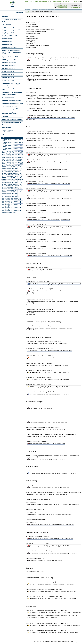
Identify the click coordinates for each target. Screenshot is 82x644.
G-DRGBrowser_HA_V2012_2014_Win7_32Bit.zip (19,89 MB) (45, 351)
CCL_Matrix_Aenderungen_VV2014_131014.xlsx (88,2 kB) (44, 394)
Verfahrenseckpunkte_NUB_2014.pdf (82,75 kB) (41, 444)
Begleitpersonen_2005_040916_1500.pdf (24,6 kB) (42, 459)
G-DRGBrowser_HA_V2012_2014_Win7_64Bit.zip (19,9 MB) (45, 358)
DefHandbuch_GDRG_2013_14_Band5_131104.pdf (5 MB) (44, 220)
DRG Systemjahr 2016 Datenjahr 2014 (12, 176)
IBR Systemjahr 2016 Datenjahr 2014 (12, 208)
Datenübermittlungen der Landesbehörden (9, 131)
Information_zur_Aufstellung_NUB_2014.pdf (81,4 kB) (43, 422)
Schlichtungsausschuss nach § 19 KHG (11, 123)
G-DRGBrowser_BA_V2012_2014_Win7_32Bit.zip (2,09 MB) (45, 365)
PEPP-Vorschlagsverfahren (9, 106)
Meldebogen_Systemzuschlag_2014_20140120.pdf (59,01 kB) (45, 515)
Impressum (54, 2)
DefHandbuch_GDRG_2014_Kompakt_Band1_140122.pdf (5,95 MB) (47, 133)
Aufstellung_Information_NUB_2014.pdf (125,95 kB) (42, 429)
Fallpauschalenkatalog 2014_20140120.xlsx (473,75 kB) (42, 102)
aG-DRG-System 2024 (8, 77)
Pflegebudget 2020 (7, 45)
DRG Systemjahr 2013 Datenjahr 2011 (12, 181)
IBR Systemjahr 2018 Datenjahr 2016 (12, 204)
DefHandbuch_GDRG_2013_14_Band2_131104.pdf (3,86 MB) (45, 198)
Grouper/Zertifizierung (33, 26)
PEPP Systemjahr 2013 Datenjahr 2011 (12, 165)
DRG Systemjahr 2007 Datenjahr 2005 (12, 190)
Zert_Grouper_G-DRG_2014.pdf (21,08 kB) (40, 270)
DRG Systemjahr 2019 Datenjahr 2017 (12, 172)
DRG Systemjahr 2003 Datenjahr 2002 (12, 197)
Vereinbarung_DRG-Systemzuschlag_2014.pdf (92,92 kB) (44, 487)
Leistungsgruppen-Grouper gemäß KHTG (11, 20)
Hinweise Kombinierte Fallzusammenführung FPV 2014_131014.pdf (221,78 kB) (50, 79)
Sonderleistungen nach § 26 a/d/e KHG (12, 103)
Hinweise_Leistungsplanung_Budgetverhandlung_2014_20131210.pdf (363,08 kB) (50, 328)
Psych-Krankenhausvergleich (10, 57)
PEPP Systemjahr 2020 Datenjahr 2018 (12, 154)
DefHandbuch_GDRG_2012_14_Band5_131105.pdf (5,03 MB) (45, 256)
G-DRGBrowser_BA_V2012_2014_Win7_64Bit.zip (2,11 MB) (45, 372)
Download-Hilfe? (55, 60)
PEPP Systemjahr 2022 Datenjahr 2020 (12, 151)
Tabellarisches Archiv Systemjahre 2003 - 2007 (12, 149)
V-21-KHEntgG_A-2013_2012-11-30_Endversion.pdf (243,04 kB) (46, 539)
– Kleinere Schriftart (62, 7)
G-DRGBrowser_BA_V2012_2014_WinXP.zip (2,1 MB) (43, 387)
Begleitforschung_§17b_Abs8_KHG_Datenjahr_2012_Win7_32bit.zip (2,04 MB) (49, 625)
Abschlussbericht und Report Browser (38, 337)
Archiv (27, 12)
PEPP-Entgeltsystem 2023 (9, 69)
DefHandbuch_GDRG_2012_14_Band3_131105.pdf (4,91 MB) (45, 241)
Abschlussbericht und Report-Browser (37, 32)
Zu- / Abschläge (31, 37)
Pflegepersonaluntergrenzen (10, 212)
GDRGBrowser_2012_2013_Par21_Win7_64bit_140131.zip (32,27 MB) (47, 598)
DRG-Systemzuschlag (8, 97)
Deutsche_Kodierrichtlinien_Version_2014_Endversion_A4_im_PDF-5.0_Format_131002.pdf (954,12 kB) (53, 292)
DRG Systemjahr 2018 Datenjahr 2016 (12, 173)
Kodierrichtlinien (31, 28)
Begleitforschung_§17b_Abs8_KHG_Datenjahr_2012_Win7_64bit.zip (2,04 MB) (49, 612)
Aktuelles (36, 2)
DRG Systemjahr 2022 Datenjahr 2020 (12, 167)
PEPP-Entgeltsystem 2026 (9, 60)
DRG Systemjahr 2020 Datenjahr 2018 (12, 170)
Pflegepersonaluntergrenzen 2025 (11, 30)
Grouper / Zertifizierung (33, 264)
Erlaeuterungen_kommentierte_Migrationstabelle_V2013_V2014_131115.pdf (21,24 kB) (52, 118)
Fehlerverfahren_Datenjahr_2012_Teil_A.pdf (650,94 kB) (44, 546)
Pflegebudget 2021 (7, 42)
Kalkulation (30, 44)
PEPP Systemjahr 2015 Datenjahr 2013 (12, 162)
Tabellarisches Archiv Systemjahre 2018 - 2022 (12, 140)
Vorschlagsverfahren (32, 39)
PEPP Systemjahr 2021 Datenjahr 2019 (12, 153)
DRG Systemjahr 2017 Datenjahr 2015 (12, 175)
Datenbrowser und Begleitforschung (12, 120)
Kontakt (30, 2)
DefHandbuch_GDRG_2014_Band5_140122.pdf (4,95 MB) (44, 184)
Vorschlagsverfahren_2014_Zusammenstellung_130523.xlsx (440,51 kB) (48, 473)
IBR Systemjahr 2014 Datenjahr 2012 (12, 211)
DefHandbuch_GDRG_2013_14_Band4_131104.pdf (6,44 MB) (45, 213)
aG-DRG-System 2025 (8, 74)
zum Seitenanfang (74, 643)
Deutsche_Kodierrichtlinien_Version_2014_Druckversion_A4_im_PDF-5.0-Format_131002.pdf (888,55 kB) (53, 302)
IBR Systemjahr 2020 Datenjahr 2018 (12, 201)
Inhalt (66, 2)
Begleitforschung (31, 47)
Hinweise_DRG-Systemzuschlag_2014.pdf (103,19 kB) (43, 494)
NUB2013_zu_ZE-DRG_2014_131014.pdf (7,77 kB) (42, 437)
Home (26, 2)
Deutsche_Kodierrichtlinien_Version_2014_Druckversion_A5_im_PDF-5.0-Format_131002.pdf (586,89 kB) (53, 312)
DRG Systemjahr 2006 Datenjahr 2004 (12, 192)
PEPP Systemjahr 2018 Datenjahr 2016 (12, 158)
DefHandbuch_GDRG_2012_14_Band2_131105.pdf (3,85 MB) (45, 234)
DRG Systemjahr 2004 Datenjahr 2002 (12, 195)
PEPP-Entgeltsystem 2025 (9, 63)
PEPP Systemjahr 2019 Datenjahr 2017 (12, 156)
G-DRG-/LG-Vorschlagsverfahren (11, 109)
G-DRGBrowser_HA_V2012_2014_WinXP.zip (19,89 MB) (44, 380)
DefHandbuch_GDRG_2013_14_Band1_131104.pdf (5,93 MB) (45, 191)
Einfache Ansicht (75, 7)
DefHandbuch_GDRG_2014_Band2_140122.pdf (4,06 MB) (44, 162)
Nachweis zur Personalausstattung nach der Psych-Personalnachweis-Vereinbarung (12, 52)
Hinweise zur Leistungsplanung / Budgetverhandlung (41, 30)
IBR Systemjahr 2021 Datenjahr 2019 (12, 200)
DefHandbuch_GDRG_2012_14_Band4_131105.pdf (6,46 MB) (45, 249)
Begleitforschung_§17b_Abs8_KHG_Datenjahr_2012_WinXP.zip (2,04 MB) (48, 633)
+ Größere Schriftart (62, 6)
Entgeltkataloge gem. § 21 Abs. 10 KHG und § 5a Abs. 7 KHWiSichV (11, 84)
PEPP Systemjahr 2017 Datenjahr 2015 (12, 159)
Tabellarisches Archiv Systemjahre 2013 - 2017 (12, 143)
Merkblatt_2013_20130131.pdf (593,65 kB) (40, 560)
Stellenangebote (43, 2)
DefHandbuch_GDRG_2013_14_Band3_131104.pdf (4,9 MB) (45, 205)
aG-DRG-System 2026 (8, 72)
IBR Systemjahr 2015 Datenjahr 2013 (12, 209)
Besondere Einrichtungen (34, 33)
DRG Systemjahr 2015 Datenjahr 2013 (12, 178)
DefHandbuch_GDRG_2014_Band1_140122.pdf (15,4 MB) (44, 155)
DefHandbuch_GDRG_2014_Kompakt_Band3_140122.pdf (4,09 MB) (47, 148)
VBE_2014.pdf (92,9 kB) (35, 408)
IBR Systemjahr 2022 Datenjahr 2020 (12, 198)
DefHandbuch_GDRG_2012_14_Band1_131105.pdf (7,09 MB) (45, 227)
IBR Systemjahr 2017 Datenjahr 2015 (12, 206)
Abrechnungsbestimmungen (34, 21)
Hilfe (69, 2)
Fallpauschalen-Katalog (33, 23)
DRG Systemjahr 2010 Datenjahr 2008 (12, 186)
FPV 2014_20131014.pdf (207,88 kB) (39, 60)
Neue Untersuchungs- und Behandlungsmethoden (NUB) (10, 113)
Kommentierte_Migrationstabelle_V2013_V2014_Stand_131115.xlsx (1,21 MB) (49, 110)
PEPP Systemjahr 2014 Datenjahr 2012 (12, 164)
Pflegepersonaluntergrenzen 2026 (11, 27)
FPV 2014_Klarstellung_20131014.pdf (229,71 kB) (42, 67)
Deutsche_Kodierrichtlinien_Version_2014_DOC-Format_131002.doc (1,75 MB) (49, 284)
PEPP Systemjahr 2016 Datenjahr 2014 (12, 161)
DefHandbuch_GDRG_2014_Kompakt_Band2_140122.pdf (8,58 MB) (47, 140)
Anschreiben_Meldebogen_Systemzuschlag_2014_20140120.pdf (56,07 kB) (49, 504)
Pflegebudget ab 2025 (8, 33)
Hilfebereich (55, 617)
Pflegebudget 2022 (7, 39)
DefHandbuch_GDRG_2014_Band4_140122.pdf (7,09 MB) (44, 176)
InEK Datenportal (7, 24)
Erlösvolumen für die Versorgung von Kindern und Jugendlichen (12, 93)
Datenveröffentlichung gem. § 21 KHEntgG (38, 46)
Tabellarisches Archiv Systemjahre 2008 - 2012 (12, 146)
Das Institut (5, 16)
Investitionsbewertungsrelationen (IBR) (11, 89)
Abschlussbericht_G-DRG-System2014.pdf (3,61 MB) (43, 344)
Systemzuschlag (31, 40)
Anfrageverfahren (7, 127)
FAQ (3, 135)
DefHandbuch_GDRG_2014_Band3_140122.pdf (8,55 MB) (44, 169)
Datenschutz (61, 2)
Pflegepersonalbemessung (9, 48)
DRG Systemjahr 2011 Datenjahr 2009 (12, 184)
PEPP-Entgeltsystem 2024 (9, 66)
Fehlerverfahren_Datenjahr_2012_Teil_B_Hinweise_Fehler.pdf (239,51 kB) (48, 553)
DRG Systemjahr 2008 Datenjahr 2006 (12, 189)
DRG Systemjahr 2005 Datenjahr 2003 (12, 193)
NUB (28, 35)
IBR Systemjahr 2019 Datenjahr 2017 (12, 203)
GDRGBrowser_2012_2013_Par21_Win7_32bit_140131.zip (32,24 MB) (47, 591)
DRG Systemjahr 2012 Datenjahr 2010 (12, 183)
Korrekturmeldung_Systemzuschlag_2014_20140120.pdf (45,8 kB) (46, 525)
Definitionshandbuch (32, 25)
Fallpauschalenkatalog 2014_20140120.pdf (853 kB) (41, 104)
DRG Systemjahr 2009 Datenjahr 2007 (12, 187)
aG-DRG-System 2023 (8, 80)
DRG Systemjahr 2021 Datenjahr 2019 (12, 168)
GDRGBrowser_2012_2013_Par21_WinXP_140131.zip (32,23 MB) (46, 584)
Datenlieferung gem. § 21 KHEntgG (36, 42)
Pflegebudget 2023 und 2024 (10, 36)
